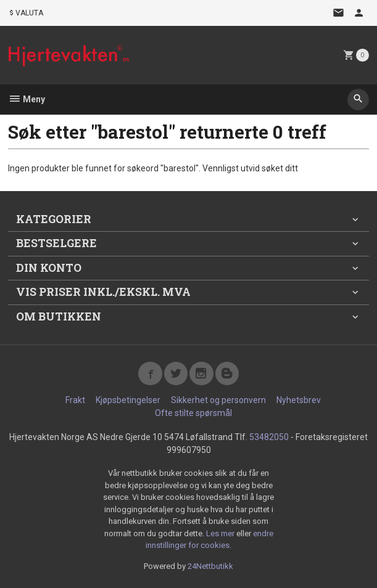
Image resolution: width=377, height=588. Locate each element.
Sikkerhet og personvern (218, 400)
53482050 (269, 437)
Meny (27, 99)
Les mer (221, 533)
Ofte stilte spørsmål (193, 413)
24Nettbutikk (210, 566)
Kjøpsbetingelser (128, 400)
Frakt (75, 400)
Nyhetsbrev (299, 400)
